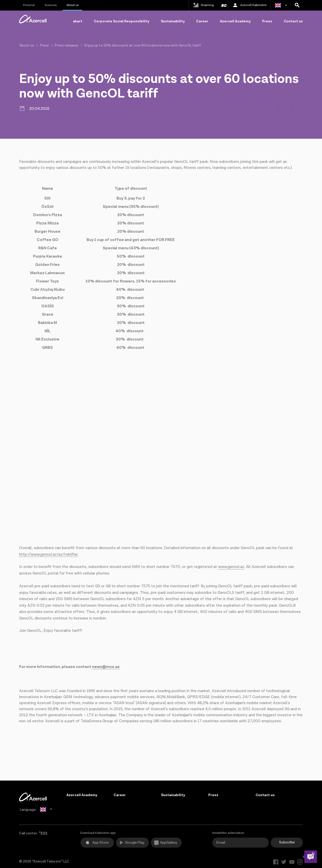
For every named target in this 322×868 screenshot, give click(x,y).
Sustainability (173, 21)
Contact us (293, 21)
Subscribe (287, 842)
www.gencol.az (231, 567)
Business (51, 5)
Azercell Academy (235, 21)
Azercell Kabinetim (249, 5)
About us (72, 5)
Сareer (202, 21)
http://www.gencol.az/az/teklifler (49, 554)
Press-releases (67, 45)
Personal (29, 5)
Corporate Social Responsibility (122, 21)
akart (78, 21)
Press (267, 21)
